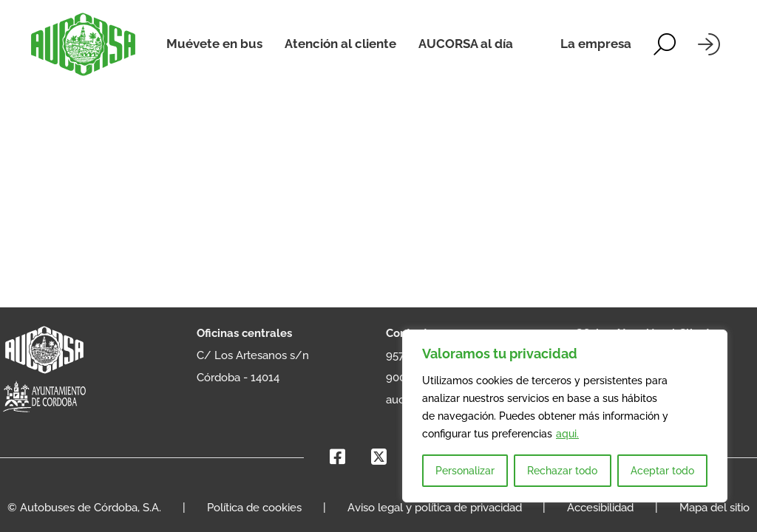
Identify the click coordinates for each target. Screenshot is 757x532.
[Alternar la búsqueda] (665, 44)
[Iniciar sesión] (709, 44)
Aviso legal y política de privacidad (435, 508)
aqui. (567, 434)
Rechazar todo (562, 471)
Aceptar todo (662, 471)
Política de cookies (254, 508)
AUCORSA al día (466, 44)
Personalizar (465, 471)
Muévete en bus (214, 44)
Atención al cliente (340, 44)
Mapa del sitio (714, 508)
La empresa (596, 44)
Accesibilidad (600, 508)
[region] (565, 416)
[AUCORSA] (83, 44)
